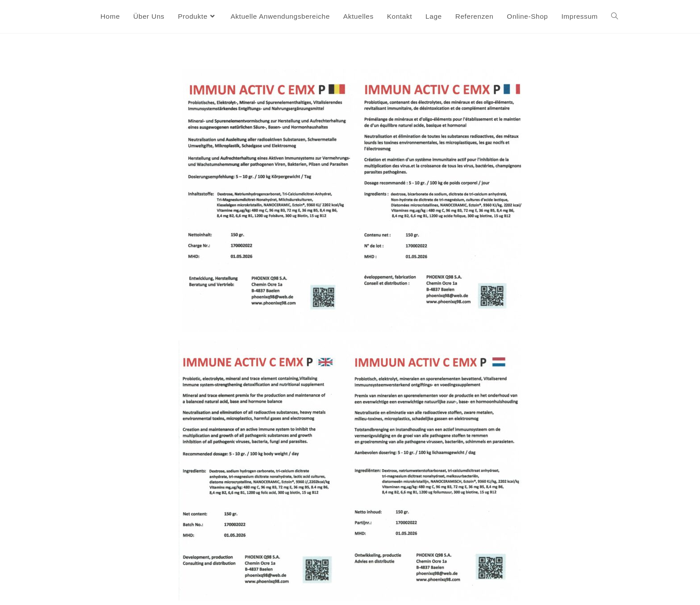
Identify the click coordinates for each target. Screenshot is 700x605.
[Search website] (615, 17)
